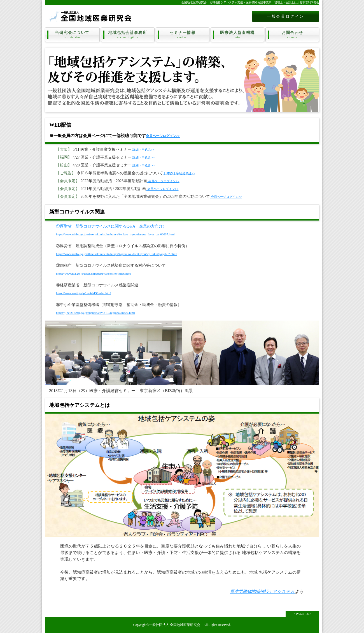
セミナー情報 (183, 35)
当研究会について (72, 35)
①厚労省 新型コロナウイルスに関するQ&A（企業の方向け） (111, 226)
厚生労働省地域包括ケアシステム (262, 591)
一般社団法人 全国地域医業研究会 (175, 625)
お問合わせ (292, 35)
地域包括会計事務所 (128, 35)
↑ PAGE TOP (302, 614)
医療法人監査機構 (237, 35)
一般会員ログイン (286, 16)
